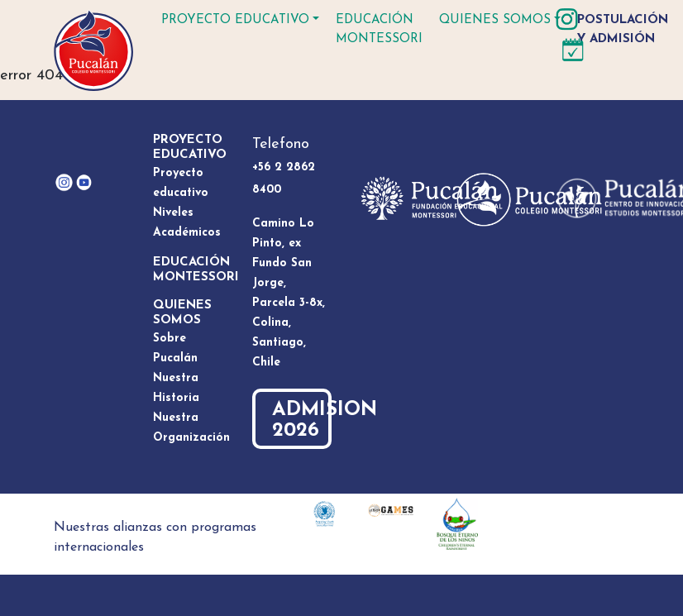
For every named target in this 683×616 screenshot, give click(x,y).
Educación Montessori (379, 30)
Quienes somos (495, 20)
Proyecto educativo (235, 20)
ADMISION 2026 (302, 420)
